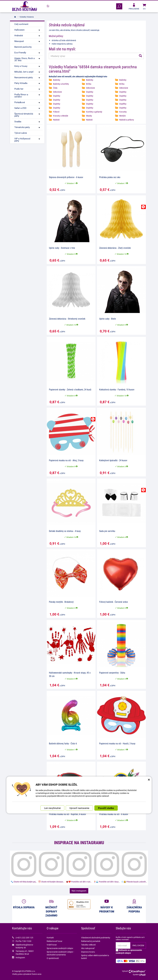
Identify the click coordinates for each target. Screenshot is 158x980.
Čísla (55, 88)
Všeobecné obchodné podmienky (96, 938)
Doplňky (123, 104)
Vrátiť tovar (52, 945)
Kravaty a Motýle (61, 116)
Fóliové (56, 112)
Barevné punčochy (23, 47)
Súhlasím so (129, 951)
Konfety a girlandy (94, 112)
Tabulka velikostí (88, 945)
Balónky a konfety (61, 84)
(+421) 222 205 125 (24, 938)
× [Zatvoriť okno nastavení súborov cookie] (149, 779)
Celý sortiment (21, 24)
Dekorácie (90, 88)
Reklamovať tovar (55, 941)
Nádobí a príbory (127, 120)
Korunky (123, 112)
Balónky (57, 80)
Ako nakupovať (88, 948)
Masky (89, 116)
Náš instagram (79, 891)
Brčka (89, 84)
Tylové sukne (21, 133)
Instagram (20, 957)
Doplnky (90, 92)
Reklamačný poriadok (91, 941)
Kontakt (50, 938)
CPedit (143, 975)
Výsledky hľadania (27, 17)
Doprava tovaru (88, 952)
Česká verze (37, 974)
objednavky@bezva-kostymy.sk (25, 946)
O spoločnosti (53, 958)
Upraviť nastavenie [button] (79, 808)
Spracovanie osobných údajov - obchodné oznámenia (60, 953)
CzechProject (137, 971)
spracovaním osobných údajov (129, 951)
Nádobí (56, 120)
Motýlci (122, 116)
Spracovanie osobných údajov (60, 948)
